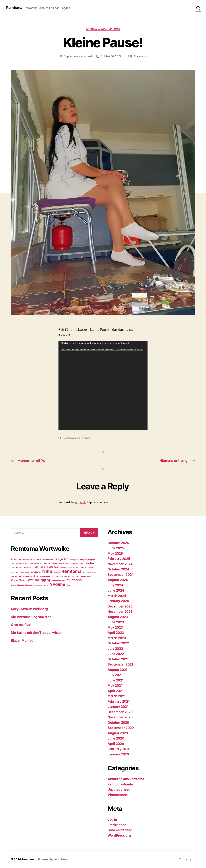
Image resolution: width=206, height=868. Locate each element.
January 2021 (118, 707)
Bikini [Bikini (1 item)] (39, 560)
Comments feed (120, 830)
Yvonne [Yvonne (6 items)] (57, 584)
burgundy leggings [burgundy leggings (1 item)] (88, 560)
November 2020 (120, 717)
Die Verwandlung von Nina (31, 617)
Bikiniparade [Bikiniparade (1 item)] (48, 560)
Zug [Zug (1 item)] (69, 585)
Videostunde (118, 795)
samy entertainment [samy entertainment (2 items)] (23, 576)
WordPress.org (119, 835)
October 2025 (118, 543)
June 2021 (116, 680)
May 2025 (115, 554)
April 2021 (116, 691)
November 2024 (120, 564)
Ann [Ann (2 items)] (13, 559)
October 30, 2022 (111, 56)
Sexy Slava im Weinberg (29, 609)
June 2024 (116, 590)
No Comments (138, 56)
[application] (103, 386)
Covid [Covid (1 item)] (26, 563)
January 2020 (118, 754)
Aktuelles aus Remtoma (103, 29)
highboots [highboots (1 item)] (27, 567)
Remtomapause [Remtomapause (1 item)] (90, 572)
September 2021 (120, 664)
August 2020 (118, 733)
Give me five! (21, 625)
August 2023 (118, 617)
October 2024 (118, 569)
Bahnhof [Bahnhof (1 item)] (26, 560)
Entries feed (117, 825)
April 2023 (116, 633)
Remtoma (14, 8)
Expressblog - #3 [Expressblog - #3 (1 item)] (78, 563)
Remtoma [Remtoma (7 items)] (71, 571)
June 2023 (116, 622)
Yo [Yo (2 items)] (68, 580)
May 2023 (115, 627)
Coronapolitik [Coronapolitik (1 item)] (16, 563)
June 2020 (116, 738)
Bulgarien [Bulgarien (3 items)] (62, 559)
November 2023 (120, 612)
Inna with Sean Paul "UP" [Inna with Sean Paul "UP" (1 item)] (70, 567)
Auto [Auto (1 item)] (19, 560)
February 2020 (119, 749)
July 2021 (115, 675)
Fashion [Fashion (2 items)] (91, 563)
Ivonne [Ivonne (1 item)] (84, 567)
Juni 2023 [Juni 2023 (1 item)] (15, 572)
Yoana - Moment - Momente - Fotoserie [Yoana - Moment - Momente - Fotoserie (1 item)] (27, 585)
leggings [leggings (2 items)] (36, 572)
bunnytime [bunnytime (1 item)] (74, 560)
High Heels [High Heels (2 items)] (39, 567)
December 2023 (120, 606)
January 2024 (118, 601)
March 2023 (117, 638)
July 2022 (115, 649)
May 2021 (115, 686)
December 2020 (120, 712)
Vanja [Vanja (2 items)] (14, 580)
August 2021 (118, 670)
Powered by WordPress (53, 859)
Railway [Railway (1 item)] (57, 572)
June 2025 (116, 548)
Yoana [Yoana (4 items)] (77, 580)
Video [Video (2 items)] (23, 580)
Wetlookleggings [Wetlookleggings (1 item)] (59, 580)
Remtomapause (72, 438)
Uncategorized (119, 790)
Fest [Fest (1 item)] (13, 567)
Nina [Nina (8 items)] (47, 571)
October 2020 (118, 723)
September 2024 (121, 575)
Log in (112, 820)
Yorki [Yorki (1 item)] (46, 585)
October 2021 (118, 659)
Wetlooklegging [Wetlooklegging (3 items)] (39, 580)
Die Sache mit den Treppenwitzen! (37, 633)
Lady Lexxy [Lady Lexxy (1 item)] (25, 572)
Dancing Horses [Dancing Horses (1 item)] (36, 563)
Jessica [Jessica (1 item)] (91, 567)
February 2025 (119, 559)
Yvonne (86, 438)
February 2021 (119, 701)
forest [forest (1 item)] (19, 567)
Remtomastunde (120, 784)
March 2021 (117, 696)
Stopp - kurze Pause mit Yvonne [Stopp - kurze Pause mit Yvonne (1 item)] (65, 576)
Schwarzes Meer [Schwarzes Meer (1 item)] (44, 576)
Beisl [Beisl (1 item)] (33, 560)
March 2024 (117, 596)
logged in (81, 502)
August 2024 (118, 580)
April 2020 (116, 744)
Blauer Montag (22, 641)
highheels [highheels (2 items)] (53, 567)
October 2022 (118, 643)
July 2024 (115, 585)
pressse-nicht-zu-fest (80, 56)
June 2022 (116, 654)
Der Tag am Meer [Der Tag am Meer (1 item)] (51, 563)
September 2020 (121, 728)
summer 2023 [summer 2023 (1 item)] (85, 576)
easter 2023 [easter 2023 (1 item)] (64, 563)
